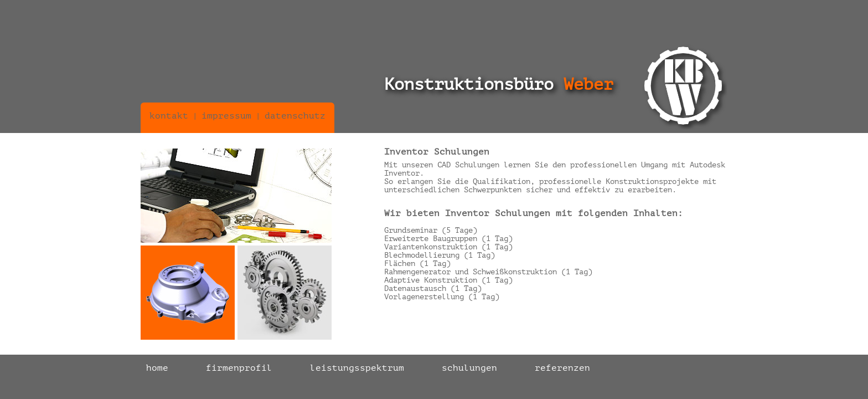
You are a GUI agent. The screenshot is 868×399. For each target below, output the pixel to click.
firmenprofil (239, 368)
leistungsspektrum (357, 368)
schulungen (469, 368)
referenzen (562, 368)
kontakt (169, 116)
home (157, 368)
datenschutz (295, 116)
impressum (226, 116)
